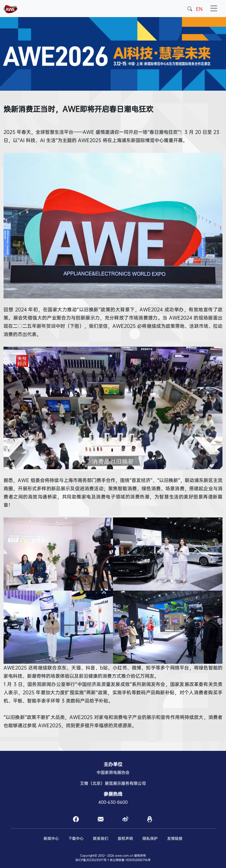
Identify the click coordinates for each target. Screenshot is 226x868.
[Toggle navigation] (214, 9)
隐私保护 (150, 838)
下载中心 (76, 838)
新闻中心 (51, 838)
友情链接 (175, 838)
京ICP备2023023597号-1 (92, 860)
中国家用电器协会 (113, 772)
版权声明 (125, 838)
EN (199, 9)
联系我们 (101, 838)
